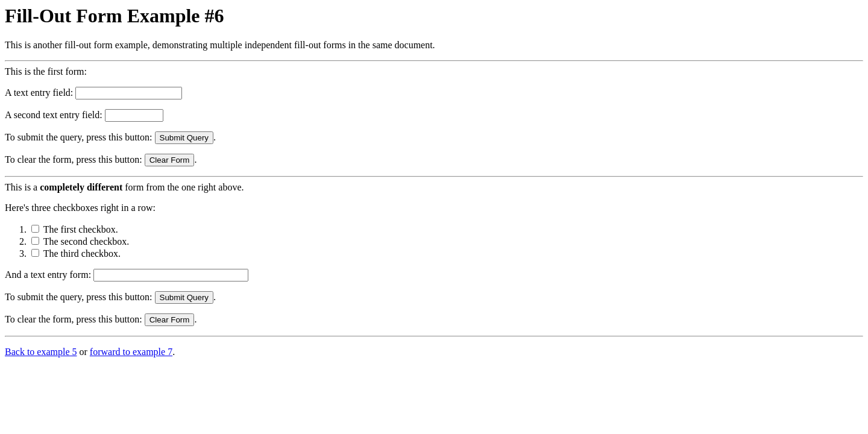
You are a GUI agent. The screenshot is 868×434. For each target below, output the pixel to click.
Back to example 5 (41, 352)
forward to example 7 (131, 352)
